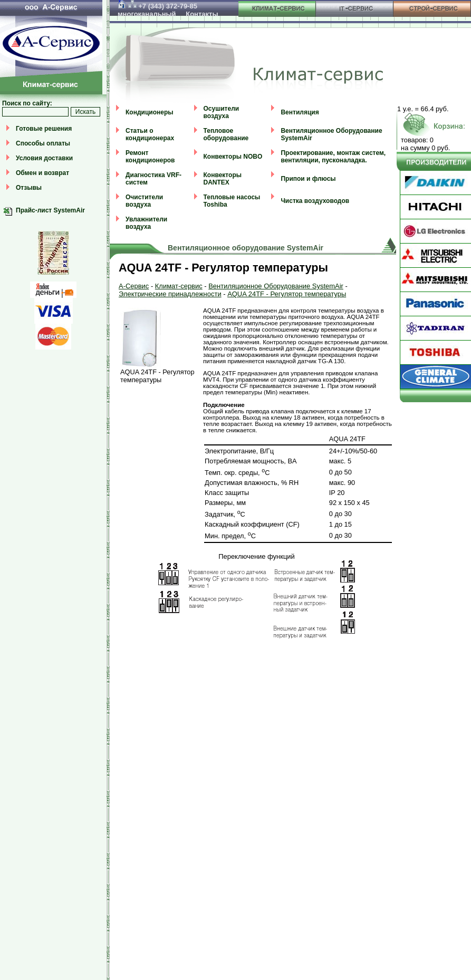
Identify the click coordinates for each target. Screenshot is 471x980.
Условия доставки (44, 158)
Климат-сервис (179, 286)
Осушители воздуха (222, 112)
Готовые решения (44, 129)
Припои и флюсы (308, 179)
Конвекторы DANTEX (223, 179)
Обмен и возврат (42, 173)
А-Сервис (134, 286)
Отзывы (29, 188)
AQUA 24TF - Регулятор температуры (287, 294)
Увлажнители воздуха (146, 223)
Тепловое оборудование (226, 134)
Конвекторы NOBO (233, 157)
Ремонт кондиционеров (150, 157)
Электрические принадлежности (170, 294)
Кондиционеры (149, 112)
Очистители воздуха (144, 201)
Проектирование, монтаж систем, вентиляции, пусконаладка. (333, 157)
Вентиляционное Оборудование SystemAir (276, 286)
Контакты (202, 14)
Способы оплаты (43, 143)
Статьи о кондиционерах (150, 134)
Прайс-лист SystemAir (50, 210)
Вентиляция (300, 112)
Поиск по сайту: (27, 103)
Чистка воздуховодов (315, 201)
